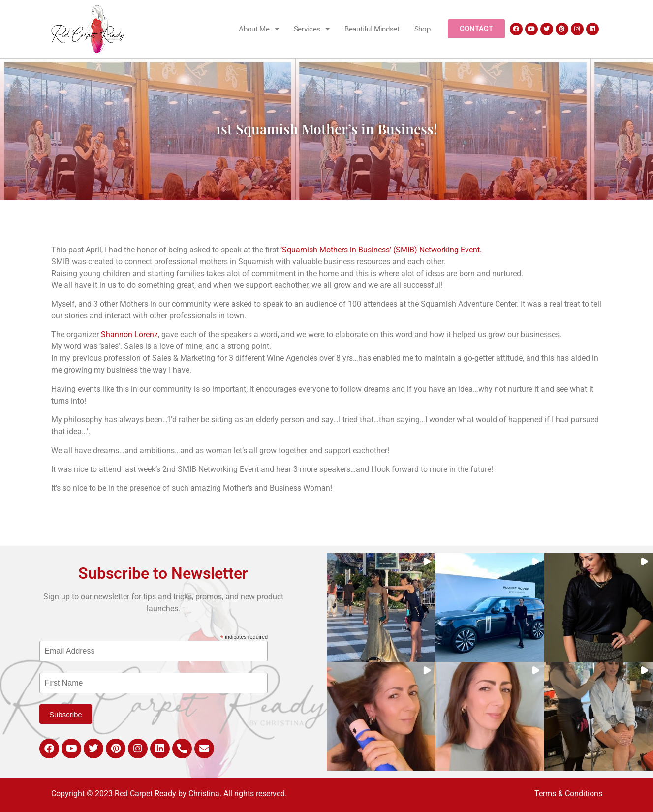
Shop (422, 29)
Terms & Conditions (568, 794)
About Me (259, 29)
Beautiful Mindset (372, 29)
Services (312, 29)
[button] (381, 608)
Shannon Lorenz (129, 334)
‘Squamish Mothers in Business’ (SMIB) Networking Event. (381, 250)
